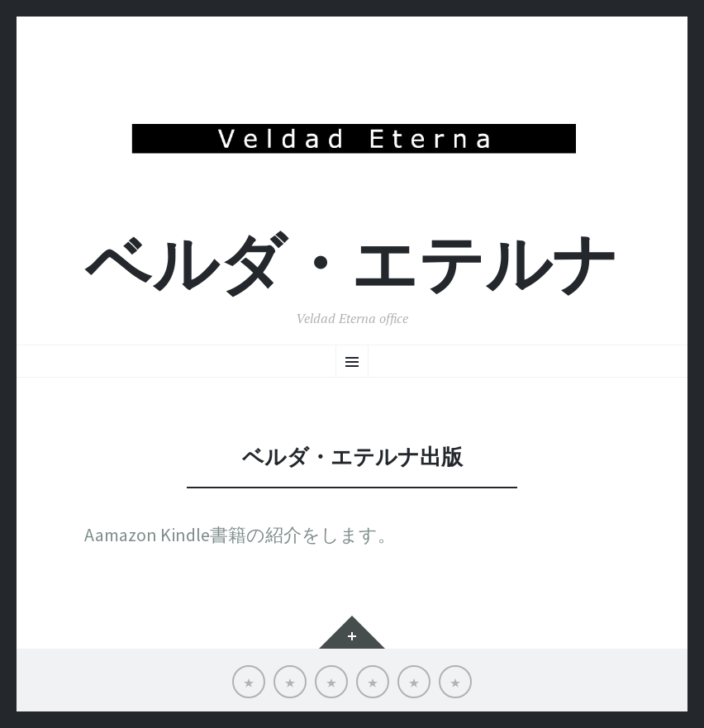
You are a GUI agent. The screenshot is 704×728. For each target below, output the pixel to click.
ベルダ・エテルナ (352, 264)
